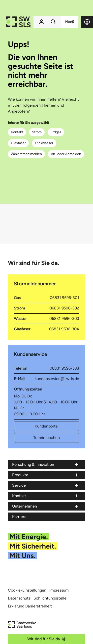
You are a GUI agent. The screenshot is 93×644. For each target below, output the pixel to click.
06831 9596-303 (64, 319)
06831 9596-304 (64, 329)
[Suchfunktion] (53, 22)
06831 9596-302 (64, 308)
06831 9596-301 (64, 298)
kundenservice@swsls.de (57, 379)
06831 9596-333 (64, 368)
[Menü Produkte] (46, 475)
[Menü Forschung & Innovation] (46, 465)
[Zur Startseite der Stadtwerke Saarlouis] (18, 22)
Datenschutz (19, 598)
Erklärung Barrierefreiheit (30, 606)
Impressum (59, 590)
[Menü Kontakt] (46, 496)
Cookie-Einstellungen (27, 590)
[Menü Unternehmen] (46, 506)
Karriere (19, 517)
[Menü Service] (46, 485)
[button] (87, 22)
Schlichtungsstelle (50, 598)
